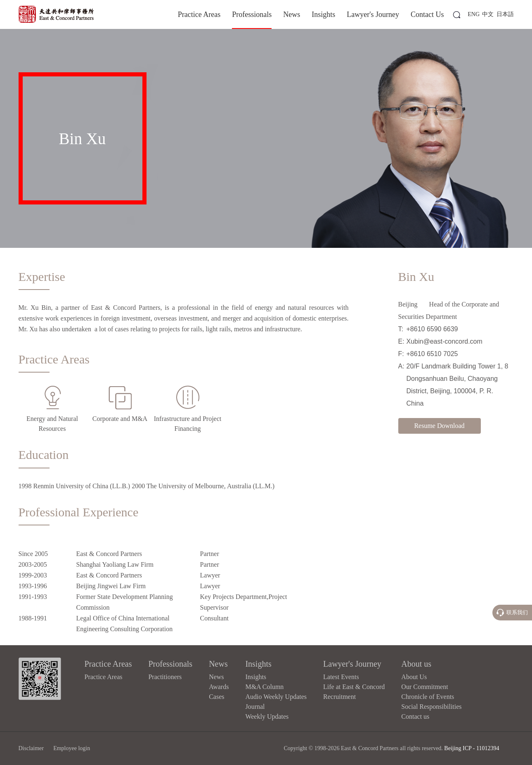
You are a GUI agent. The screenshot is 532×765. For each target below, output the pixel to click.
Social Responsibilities (431, 707)
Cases (216, 697)
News (292, 14)
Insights (323, 14)
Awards (219, 687)
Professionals (252, 14)
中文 (488, 14)
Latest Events (341, 677)
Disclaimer (31, 748)
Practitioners (165, 677)
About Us (414, 677)
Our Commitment (424, 687)
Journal (255, 707)
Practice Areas (199, 14)
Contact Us (427, 14)
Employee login (72, 748)
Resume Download (439, 426)
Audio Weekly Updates (276, 697)
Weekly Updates (267, 716)
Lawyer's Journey (373, 14)
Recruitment (339, 697)
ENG (474, 14)
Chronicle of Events (428, 697)
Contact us (415, 716)
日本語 (505, 14)
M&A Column (264, 687)
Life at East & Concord (354, 687)
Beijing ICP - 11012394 (472, 748)
